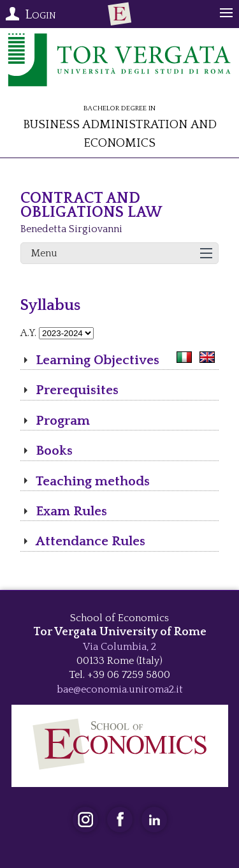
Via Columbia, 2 (119, 647)
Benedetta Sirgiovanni (71, 229)
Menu (44, 253)
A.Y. (28, 333)
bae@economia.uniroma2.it (120, 689)
